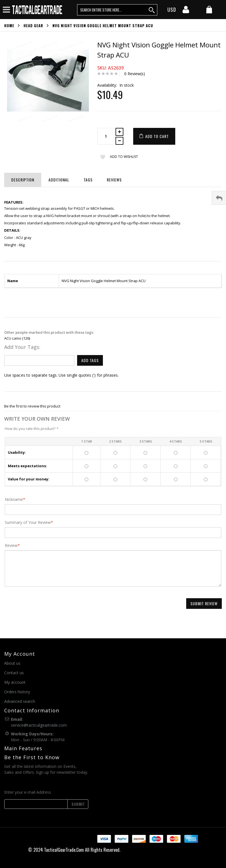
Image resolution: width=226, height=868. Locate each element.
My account (15, 682)
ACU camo (13, 338)
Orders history (17, 692)
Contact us (14, 673)
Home (9, 26)
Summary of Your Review (28, 522)
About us (12, 663)
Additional (59, 180)
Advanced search (20, 701)
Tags (88, 180)
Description (23, 180)
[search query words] (117, 10)
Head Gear (33, 26)
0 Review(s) (135, 74)
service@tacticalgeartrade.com (39, 725)
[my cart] (209, 10)
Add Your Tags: (22, 347)
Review (11, 545)
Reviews (114, 180)
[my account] (186, 11)
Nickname (14, 499)
